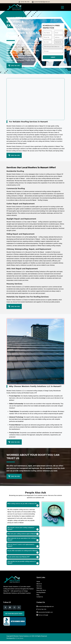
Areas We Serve (41, 593)
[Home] (12, 582)
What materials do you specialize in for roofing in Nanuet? (22, 542)
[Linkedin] (10, 610)
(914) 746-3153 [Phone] (25, 2)
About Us (39, 587)
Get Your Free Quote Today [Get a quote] (14, 617)
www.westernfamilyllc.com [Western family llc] (45, 615)
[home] (14, 7)
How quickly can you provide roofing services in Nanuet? (22, 565)
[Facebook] (5, 610)
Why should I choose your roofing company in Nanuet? (21, 531)
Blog (38, 597)
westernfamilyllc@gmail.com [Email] (42, 2)
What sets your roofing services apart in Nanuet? (22, 537)
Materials (39, 591)
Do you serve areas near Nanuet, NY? (19, 560)
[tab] (23, 507)
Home (38, 584)
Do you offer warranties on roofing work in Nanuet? (23, 553)
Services (39, 589)
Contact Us (40, 600)
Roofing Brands (41, 595)
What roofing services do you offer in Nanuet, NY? (22, 506)
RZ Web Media (19, 641)
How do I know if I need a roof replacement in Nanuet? (21, 548)
